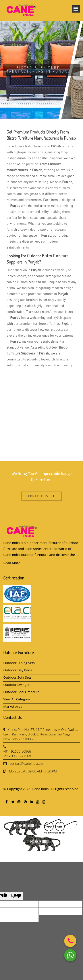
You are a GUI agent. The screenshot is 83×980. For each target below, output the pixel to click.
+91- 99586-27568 (17, 756)
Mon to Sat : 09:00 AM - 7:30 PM (33, 771)
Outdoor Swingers (17, 685)
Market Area (13, 706)
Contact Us (38, 500)
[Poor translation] (16, 896)
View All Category (17, 699)
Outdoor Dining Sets (19, 663)
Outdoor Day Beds (18, 670)
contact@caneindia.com (28, 763)
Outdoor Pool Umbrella (21, 692)
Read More (12, 563)
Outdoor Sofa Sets (17, 677)
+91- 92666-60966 (17, 751)
